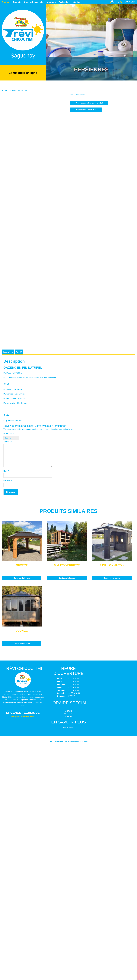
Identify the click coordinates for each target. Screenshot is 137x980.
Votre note (8, 666)
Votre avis (8, 674)
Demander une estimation (86, 110)
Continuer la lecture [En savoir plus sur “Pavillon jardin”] (112, 811)
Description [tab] (8, 584)
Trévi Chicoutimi (56, 974)
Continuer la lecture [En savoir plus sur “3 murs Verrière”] (67, 811)
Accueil (5, 90)
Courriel (8, 713)
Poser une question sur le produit (89, 103)
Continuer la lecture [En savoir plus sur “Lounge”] (22, 876)
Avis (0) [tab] (19, 584)
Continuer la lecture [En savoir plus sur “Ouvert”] (22, 811)
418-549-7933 (128, 2)
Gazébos (13, 90)
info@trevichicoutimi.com (23, 949)
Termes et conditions (68, 960)
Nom (6, 703)
